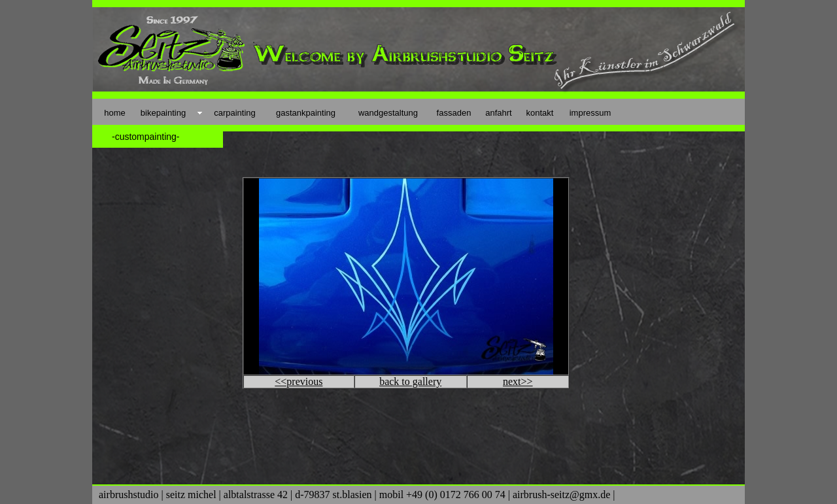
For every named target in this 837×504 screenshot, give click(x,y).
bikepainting (163, 113)
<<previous (299, 381)
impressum (590, 113)
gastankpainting (306, 113)
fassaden (454, 113)
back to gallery (410, 381)
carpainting (235, 113)
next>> (518, 381)
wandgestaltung (388, 113)
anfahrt (498, 113)
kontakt (540, 113)
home (115, 113)
